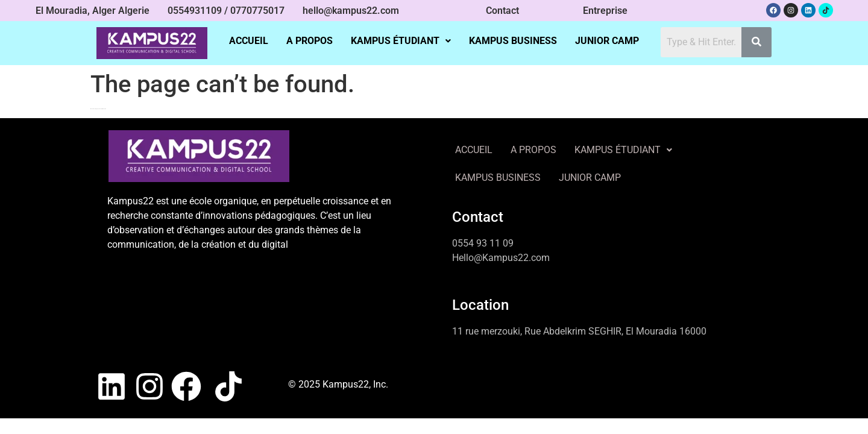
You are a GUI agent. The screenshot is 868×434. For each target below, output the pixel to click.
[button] (401, 41)
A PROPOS (310, 41)
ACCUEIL (249, 41)
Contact (502, 11)
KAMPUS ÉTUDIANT (401, 41)
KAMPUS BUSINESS (513, 41)
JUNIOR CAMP (607, 41)
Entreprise (605, 11)
